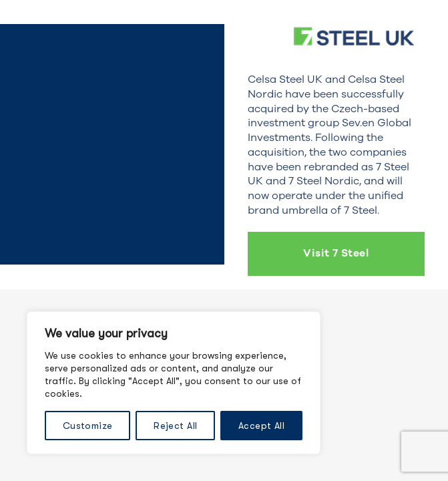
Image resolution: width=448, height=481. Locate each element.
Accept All (261, 426)
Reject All (175, 426)
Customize (88, 426)
